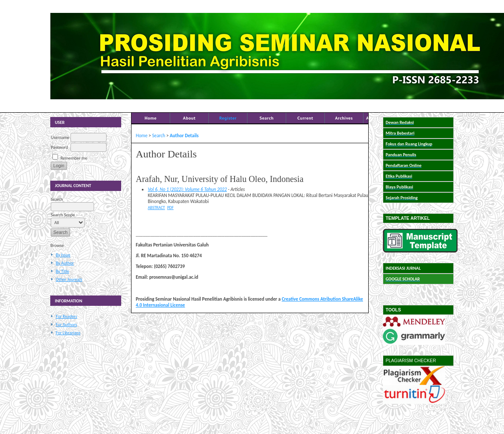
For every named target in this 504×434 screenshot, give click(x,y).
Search (267, 118)
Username (60, 137)
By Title (63, 271)
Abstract (156, 208)
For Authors (66, 325)
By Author (65, 263)
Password (59, 147)
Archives (344, 118)
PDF (170, 208)
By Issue (63, 255)
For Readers (67, 316)
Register (228, 118)
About (189, 118)
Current (305, 118)
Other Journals (69, 279)
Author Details (184, 135)
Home (150, 118)
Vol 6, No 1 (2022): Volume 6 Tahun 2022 (187, 189)
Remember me (74, 158)
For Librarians (68, 333)
